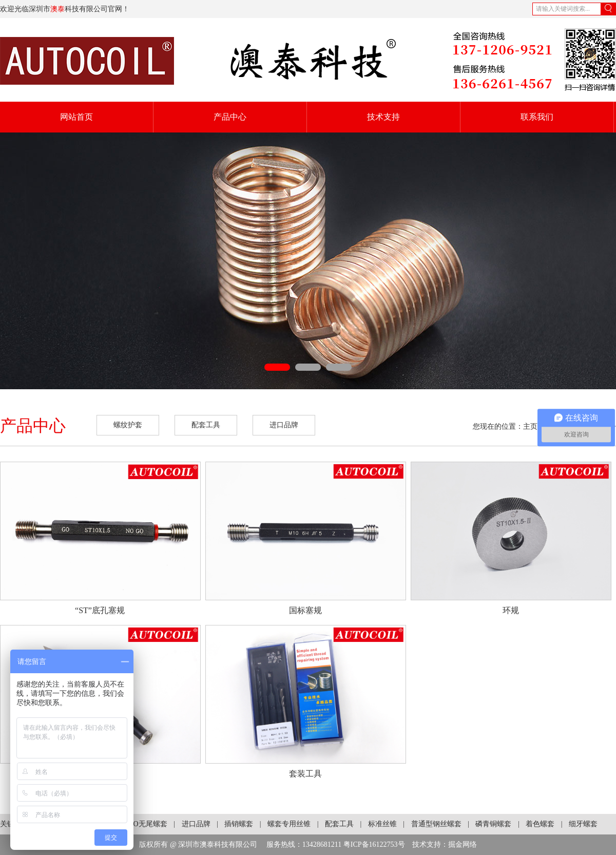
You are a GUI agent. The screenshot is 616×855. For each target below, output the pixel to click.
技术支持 (383, 117)
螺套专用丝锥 (289, 824)
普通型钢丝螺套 (436, 824)
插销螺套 (239, 824)
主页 (530, 426)
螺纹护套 (128, 425)
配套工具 (206, 425)
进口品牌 (284, 425)
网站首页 (76, 117)
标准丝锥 (382, 824)
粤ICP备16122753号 (374, 844)
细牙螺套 (583, 824)
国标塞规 (305, 610)
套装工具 (305, 774)
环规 (511, 610)
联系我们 (537, 117)
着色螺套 (540, 824)
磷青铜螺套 (493, 824)
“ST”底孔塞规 (100, 610)
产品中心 (230, 117)
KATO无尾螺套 (143, 824)
